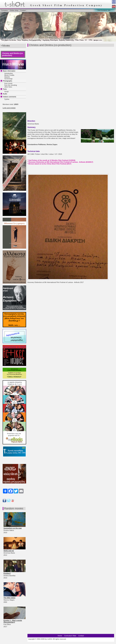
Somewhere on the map (13, 528)
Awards (7, 77)
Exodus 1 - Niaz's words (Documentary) (13, 621)
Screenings (8, 79)
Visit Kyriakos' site (104, 10)
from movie (8, 83)
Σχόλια (7, 99)
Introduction (9, 73)
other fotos (8, 87)
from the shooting (11, 85)
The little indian (9, 598)
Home (60, 636)
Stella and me (9, 551)
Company (4, 10)
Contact (23, 10)
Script (6, 92)
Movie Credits (9, 75)
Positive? (7, 573)
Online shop (14, 10)
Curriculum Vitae (70, 636)
